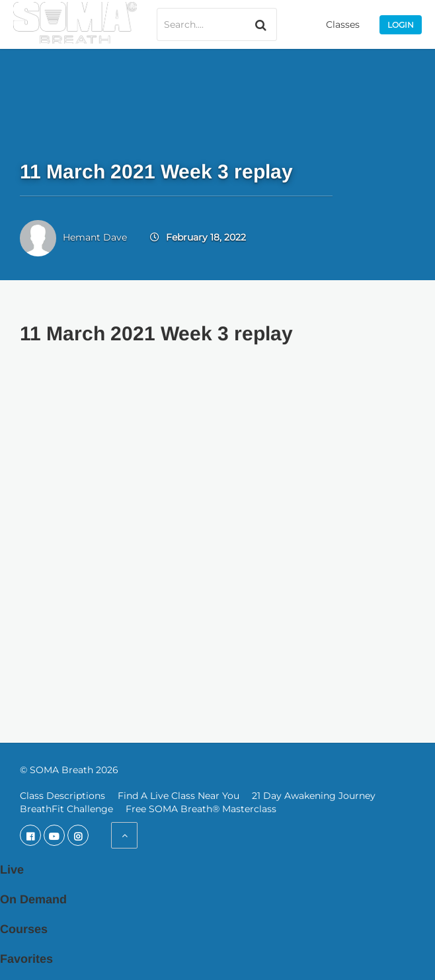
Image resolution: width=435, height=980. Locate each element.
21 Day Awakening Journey (314, 796)
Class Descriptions (62, 796)
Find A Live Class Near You (178, 796)
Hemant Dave (95, 237)
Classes (343, 24)
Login (401, 25)
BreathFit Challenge (66, 809)
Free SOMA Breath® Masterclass (201, 809)
